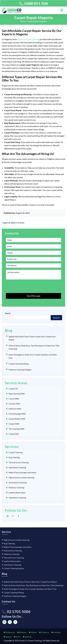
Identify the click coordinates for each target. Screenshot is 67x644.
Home (23, 21)
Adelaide (57, 632)
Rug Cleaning (14, 457)
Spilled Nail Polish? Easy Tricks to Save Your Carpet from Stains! (30, 582)
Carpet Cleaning (15, 452)
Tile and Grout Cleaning (19, 462)
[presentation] (20, 286)
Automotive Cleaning (18, 482)
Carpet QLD (14, 434)
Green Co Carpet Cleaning (28, 39)
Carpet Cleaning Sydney (14, 568)
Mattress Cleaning (16, 488)
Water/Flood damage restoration (23, 472)
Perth (18, 637)
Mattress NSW (15, 409)
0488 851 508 (36, 3)
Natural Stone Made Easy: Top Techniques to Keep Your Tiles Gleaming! (34, 585)
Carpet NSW (14, 424)
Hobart (34, 632)
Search (8, 313)
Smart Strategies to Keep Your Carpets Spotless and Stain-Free (30, 589)
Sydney (8, 637)
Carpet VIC (13, 389)
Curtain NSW (14, 404)
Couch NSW (14, 399)
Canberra (45, 632)
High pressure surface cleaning (21, 477)
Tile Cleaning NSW (16, 429)
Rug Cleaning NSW (17, 394)
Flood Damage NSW (17, 414)
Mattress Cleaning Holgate (20, 370)
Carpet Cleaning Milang (19, 364)
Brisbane (23, 632)
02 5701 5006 (19, 612)
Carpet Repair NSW (17, 419)
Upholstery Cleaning (17, 467)
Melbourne (10, 632)
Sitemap (28, 637)
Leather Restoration (17, 493)
